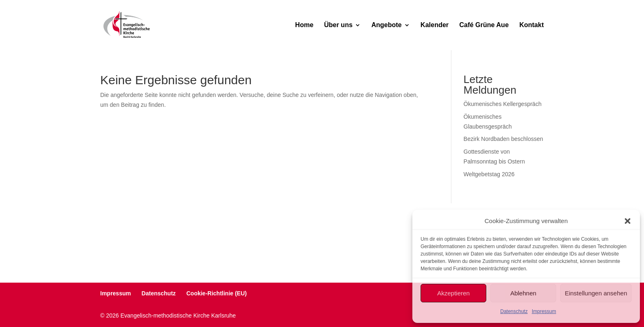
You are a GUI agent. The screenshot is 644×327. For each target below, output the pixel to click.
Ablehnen (523, 293)
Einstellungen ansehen (596, 293)
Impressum (544, 311)
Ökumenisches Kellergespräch (503, 104)
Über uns (338, 25)
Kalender (435, 25)
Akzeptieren (453, 293)
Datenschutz (514, 311)
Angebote (386, 25)
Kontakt (531, 25)
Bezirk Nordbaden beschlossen (504, 139)
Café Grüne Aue (484, 25)
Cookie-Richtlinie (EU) (217, 293)
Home (304, 25)
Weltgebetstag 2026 (489, 174)
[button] (628, 221)
